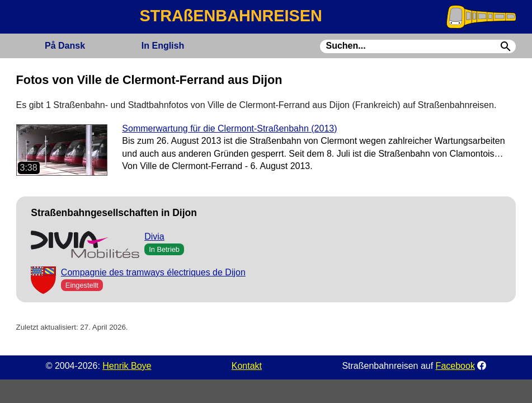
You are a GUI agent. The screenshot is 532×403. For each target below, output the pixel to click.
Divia (154, 236)
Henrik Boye (127, 366)
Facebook (455, 366)
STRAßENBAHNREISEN (230, 16)
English (163, 46)
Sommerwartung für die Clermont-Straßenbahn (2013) (229, 128)
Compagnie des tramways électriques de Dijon (153, 272)
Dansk (65, 46)
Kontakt (247, 366)
